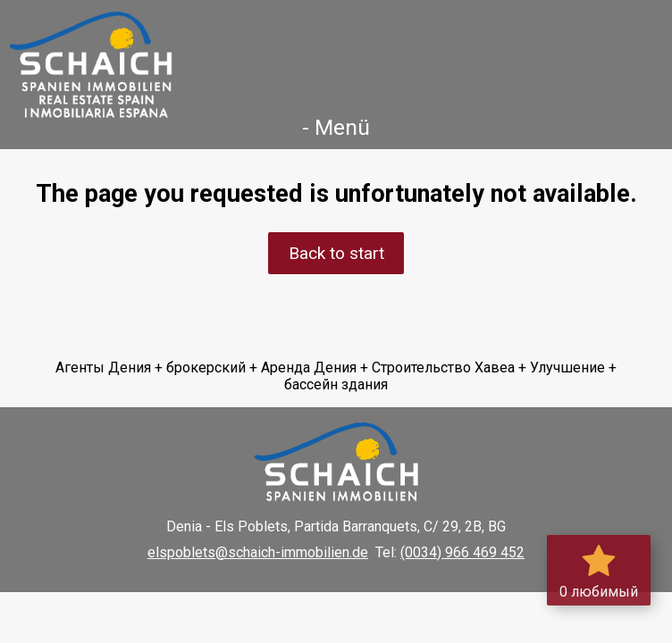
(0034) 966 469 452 (462, 552)
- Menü (336, 127)
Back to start (336, 253)
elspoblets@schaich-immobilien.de (258, 552)
